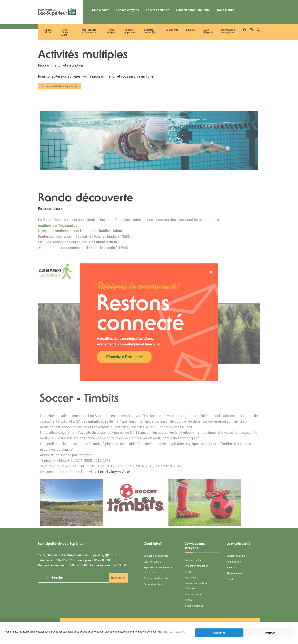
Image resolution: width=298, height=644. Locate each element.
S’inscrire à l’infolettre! (124, 357)
